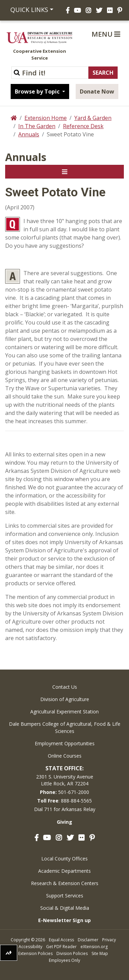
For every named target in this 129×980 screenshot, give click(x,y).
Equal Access (61, 940)
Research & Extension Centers (65, 883)
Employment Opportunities (65, 743)
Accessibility (30, 947)
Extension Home (46, 118)
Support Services (65, 896)
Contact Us (65, 687)
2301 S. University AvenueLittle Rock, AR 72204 (65, 780)
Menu (106, 34)
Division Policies (72, 953)
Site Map (100, 953)
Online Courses (65, 756)
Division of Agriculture (65, 699)
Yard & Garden (93, 118)
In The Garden (37, 126)
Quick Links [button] (29, 10)
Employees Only (64, 960)
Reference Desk (83, 126)
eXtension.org (94, 947)
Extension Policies (35, 953)
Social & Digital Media (65, 908)
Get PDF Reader (61, 947)
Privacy (109, 940)
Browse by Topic (38, 91)
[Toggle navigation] (64, 172)
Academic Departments (64, 871)
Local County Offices (64, 859)
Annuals (29, 134)
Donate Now (97, 91)
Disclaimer (88, 940)
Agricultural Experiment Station (64, 712)
